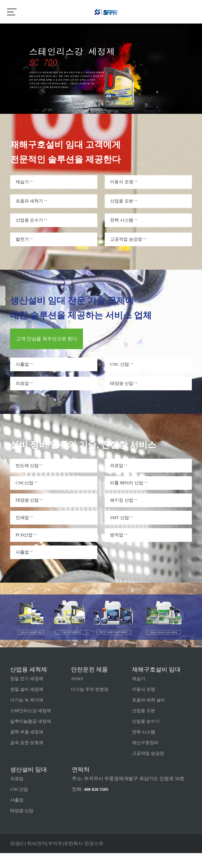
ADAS (77, 694)
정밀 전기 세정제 (28, 694)
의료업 (17, 794)
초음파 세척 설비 (150, 715)
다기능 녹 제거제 (28, 715)
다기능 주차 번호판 (91, 704)
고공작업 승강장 (149, 768)
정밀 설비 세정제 (28, 704)
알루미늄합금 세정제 (32, 736)
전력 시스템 (144, 747)
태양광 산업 (23, 826)
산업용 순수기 (147, 736)
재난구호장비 (146, 758)
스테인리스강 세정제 (32, 726)
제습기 (139, 694)
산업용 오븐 (144, 726)
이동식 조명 (144, 704)
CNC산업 (20, 804)
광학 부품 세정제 (28, 747)
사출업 (17, 815)
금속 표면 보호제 (28, 758)
